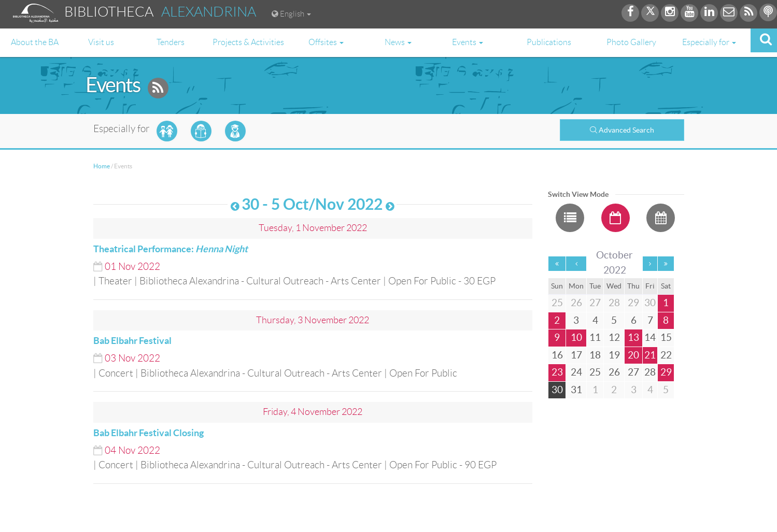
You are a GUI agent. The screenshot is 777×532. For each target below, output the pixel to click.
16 (557, 355)
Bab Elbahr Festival (132, 341)
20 (633, 355)
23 (557, 372)
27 (633, 372)
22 (666, 355)
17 (576, 355)
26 (614, 372)
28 (650, 372)
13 (633, 337)
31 (576, 390)
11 (595, 337)
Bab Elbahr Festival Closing (149, 433)
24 (576, 372)
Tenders (171, 42)
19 (614, 355)
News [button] (398, 42)
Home (102, 166)
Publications (549, 42)
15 (666, 337)
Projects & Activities (248, 42)
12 (614, 337)
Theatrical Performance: (171, 249)
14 (650, 337)
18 (595, 355)
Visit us (101, 42)
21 (650, 355)
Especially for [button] (709, 42)
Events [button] (468, 42)
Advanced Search (622, 130)
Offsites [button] (326, 42)
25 (595, 372)
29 (666, 372)
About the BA (35, 42)
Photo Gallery (631, 42)
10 (576, 337)
